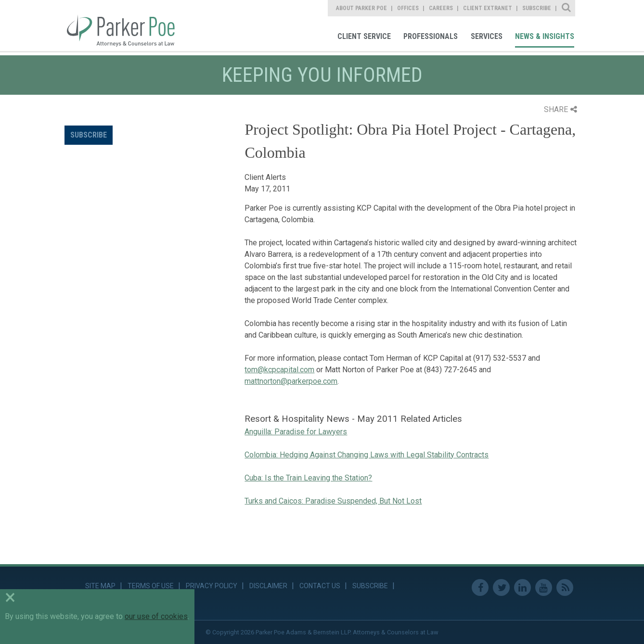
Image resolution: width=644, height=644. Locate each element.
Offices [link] (408, 8)
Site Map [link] (100, 586)
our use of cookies (156, 616)
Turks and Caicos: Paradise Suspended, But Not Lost (333, 501)
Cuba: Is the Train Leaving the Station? (308, 478)
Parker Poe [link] (126, 25)
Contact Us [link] (320, 586)
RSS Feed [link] (565, 587)
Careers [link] (441, 8)
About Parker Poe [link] (361, 8)
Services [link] (487, 36)
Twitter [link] (501, 587)
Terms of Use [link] (151, 586)
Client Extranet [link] (488, 8)
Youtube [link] (544, 587)
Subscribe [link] (537, 8)
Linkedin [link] (522, 587)
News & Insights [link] (545, 36)
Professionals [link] (431, 36)
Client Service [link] (364, 36)
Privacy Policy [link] (212, 586)
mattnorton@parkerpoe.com (291, 381)
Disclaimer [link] (268, 586)
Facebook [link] (480, 587)
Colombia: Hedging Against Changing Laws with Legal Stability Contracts (367, 455)
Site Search (567, 8)
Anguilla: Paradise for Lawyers (296, 432)
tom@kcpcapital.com (279, 370)
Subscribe (89, 135)
